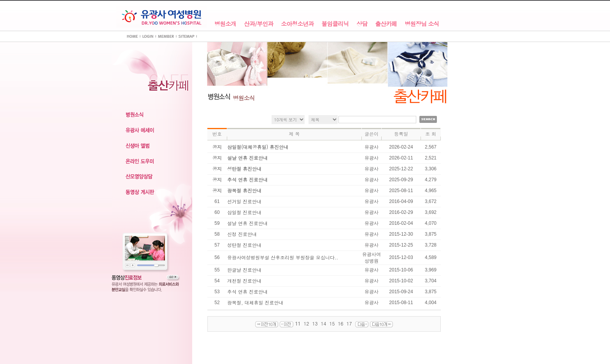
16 (341, 323)
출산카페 (386, 24)
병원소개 (225, 24)
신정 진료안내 (242, 234)
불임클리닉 (335, 24)
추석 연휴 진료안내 (247, 291)
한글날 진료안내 (244, 270)
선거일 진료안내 (244, 201)
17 (349, 323)
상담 (362, 24)
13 (315, 323)
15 (332, 323)
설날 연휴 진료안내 (247, 223)
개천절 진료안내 (244, 281)
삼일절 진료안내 (244, 212)
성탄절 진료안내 (244, 245)
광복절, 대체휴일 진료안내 (255, 302)
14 (324, 323)
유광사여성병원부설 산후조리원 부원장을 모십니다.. (283, 257)
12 (306, 323)
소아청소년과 (297, 24)
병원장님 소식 (422, 24)
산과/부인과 (259, 24)
